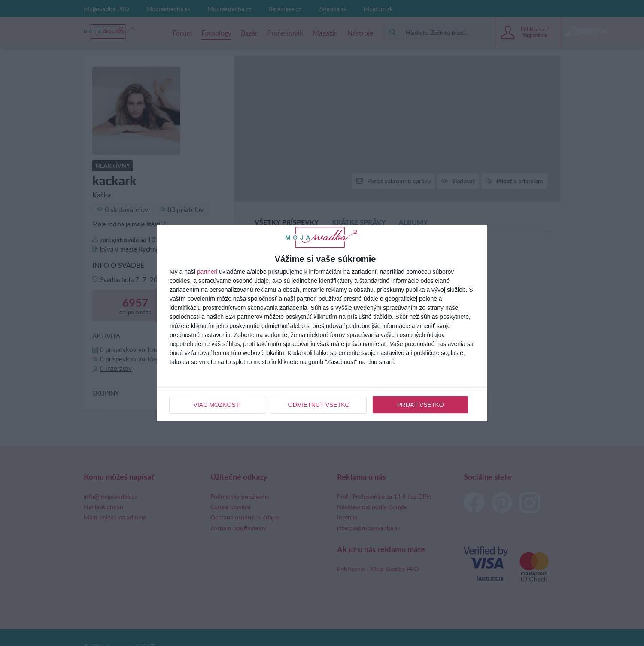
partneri (207, 272)
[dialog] (322, 323)
